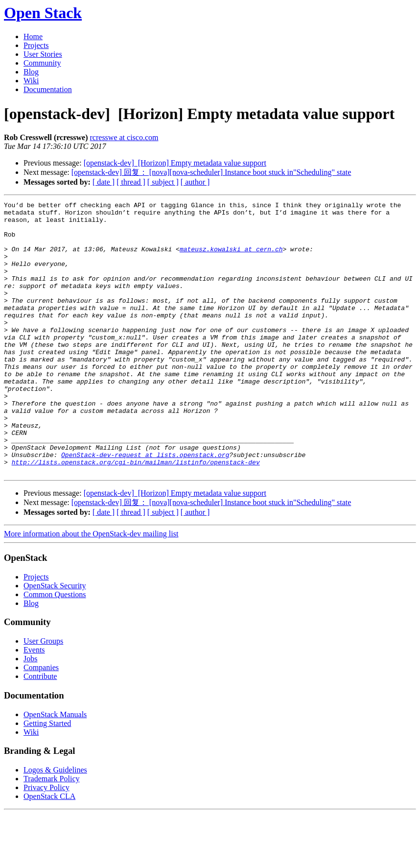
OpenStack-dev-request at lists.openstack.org (145, 506)
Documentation (48, 89)
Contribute (40, 731)
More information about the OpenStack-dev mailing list (91, 588)
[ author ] (195, 182)
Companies (41, 722)
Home (33, 36)
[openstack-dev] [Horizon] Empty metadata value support (175, 163)
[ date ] (104, 182)
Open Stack (43, 13)
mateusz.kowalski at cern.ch (231, 259)
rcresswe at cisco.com (124, 137)
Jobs (30, 713)
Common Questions (55, 649)
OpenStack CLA (49, 851)
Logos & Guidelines (55, 824)
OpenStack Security (55, 640)
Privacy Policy (47, 842)
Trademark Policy (52, 833)
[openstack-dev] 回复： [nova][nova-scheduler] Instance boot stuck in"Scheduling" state (211, 172)
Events (34, 704)
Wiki (31, 81)
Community (42, 63)
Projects (36, 45)
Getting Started (47, 778)
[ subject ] (163, 182)
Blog (31, 72)
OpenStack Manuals (55, 769)
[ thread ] (131, 182)
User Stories (43, 54)
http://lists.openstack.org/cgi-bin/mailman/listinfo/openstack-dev (136, 515)
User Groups (43, 695)
